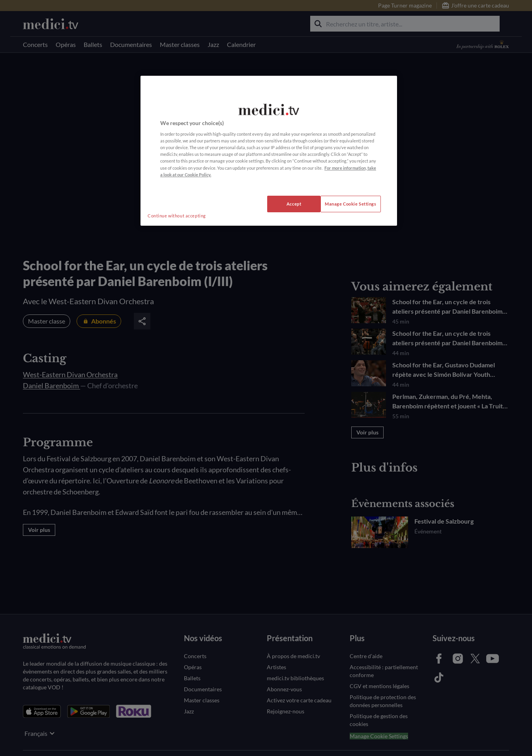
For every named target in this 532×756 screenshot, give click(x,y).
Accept (294, 204)
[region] (269, 151)
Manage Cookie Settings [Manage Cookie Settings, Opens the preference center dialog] (351, 204)
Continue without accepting (177, 216)
